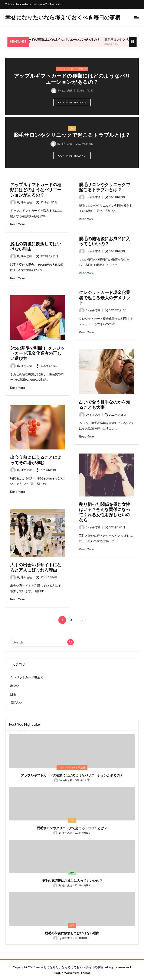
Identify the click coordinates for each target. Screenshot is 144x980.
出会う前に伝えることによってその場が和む (36, 460)
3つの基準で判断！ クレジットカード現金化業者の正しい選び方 (37, 353)
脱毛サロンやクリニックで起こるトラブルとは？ (72, 135)
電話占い (16, 703)
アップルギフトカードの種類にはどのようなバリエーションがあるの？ (67, 40)
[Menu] (136, 17)
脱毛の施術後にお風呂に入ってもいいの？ (105, 241)
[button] (72, 102)
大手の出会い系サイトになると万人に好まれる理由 (36, 567)
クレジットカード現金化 (72, 69)
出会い (15, 686)
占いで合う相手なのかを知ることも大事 (105, 404)
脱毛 (72, 128)
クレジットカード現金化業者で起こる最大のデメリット (105, 298)
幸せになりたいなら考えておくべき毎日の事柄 (63, 17)
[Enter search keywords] (43, 642)
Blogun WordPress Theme (72, 973)
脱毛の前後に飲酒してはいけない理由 (36, 246)
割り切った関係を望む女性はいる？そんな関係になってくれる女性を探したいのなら (105, 512)
